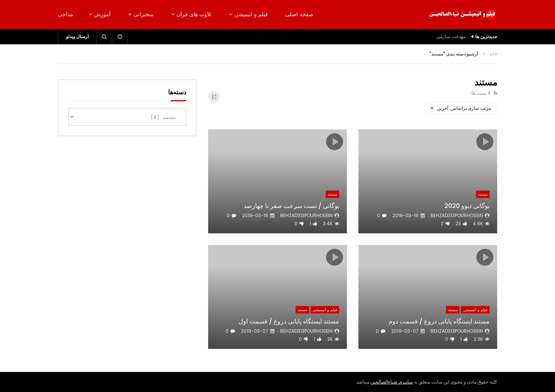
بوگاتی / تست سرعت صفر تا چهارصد (291, 206)
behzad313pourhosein (457, 215)
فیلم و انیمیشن (251, 14)
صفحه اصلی (299, 14)
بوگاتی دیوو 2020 (467, 206)
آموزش (102, 14)
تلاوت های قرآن (194, 14)
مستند (483, 194)
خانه (493, 54)
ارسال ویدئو (77, 36)
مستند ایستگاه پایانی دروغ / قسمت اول (289, 321)
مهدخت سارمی (451, 36)
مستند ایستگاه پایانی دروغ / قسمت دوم (439, 321)
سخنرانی (144, 14)
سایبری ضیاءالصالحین (392, 382)
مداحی (66, 14)
